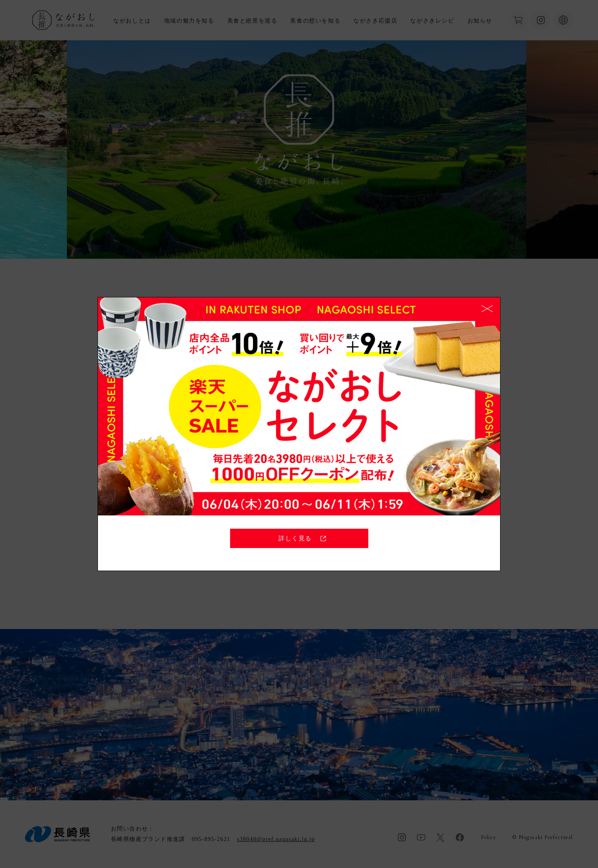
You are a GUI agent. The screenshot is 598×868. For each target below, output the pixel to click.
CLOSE (487, 309)
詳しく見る (303, 538)
